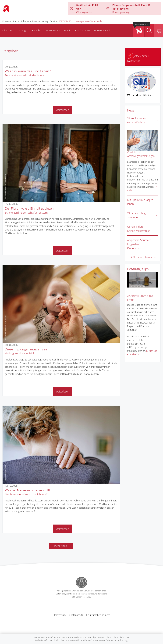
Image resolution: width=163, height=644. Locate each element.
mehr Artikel (61, 546)
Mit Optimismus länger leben (140, 202)
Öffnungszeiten (84, 12)
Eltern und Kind (102, 30)
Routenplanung (121, 12)
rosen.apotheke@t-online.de (88, 21)
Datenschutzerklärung (117, 640)
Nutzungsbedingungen (99, 615)
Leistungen (22, 30)
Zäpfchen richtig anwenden (136, 215)
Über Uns (8, 30)
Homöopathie (82, 30)
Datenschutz (77, 615)
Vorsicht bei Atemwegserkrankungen (141, 154)
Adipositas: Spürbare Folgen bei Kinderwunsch (139, 244)
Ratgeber (37, 30)
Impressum (60, 615)
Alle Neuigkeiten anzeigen (145, 257)
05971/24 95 (65, 21)
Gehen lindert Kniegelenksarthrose (139, 229)
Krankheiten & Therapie (58, 30)
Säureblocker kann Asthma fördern (138, 120)
